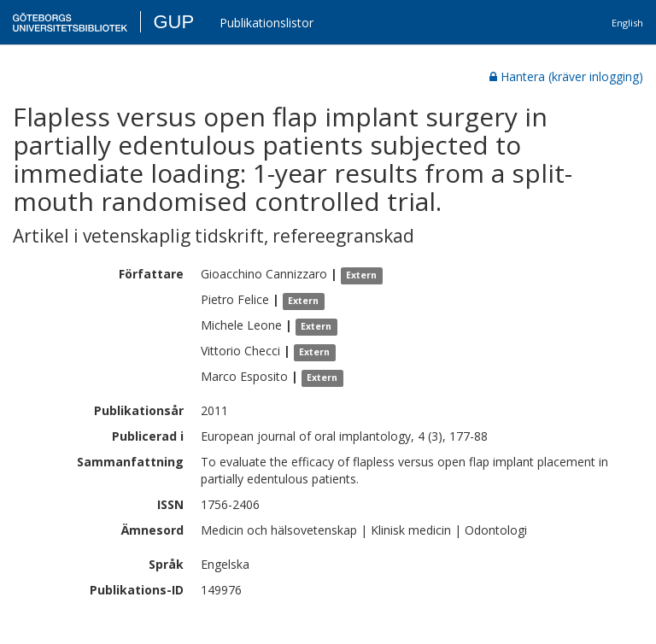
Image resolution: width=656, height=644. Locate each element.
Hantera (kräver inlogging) (566, 76)
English (627, 23)
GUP (173, 22)
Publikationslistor (266, 23)
